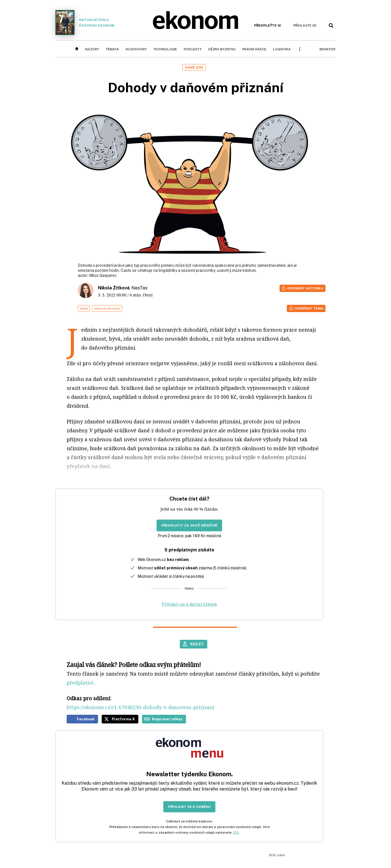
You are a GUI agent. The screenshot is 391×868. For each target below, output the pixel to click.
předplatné (80, 683)
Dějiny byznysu (222, 49)
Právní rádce (254, 49)
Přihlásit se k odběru (189, 807)
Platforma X (123, 719)
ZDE (236, 832)
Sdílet (197, 644)
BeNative (328, 49)
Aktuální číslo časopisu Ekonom (85, 23)
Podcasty (193, 49)
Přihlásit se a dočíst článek (189, 604)
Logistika (282, 49)
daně (84, 308)
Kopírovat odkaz (167, 719)
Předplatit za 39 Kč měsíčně (189, 525)
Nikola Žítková (114, 288)
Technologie (165, 49)
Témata (112, 49)
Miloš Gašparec (103, 275)
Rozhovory (136, 49)
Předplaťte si (267, 25)
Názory (92, 49)
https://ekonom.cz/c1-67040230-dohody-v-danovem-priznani (140, 707)
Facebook (86, 719)
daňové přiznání (107, 308)
